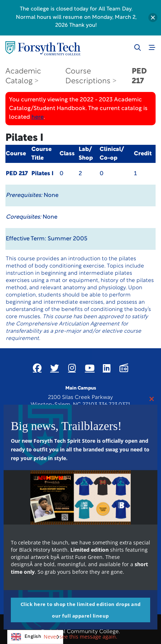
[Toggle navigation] (152, 47)
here (38, 117)
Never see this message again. (80, 637)
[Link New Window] (37, 368)
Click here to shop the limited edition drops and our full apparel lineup (81, 610)
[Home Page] (43, 48)
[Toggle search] (138, 47)
